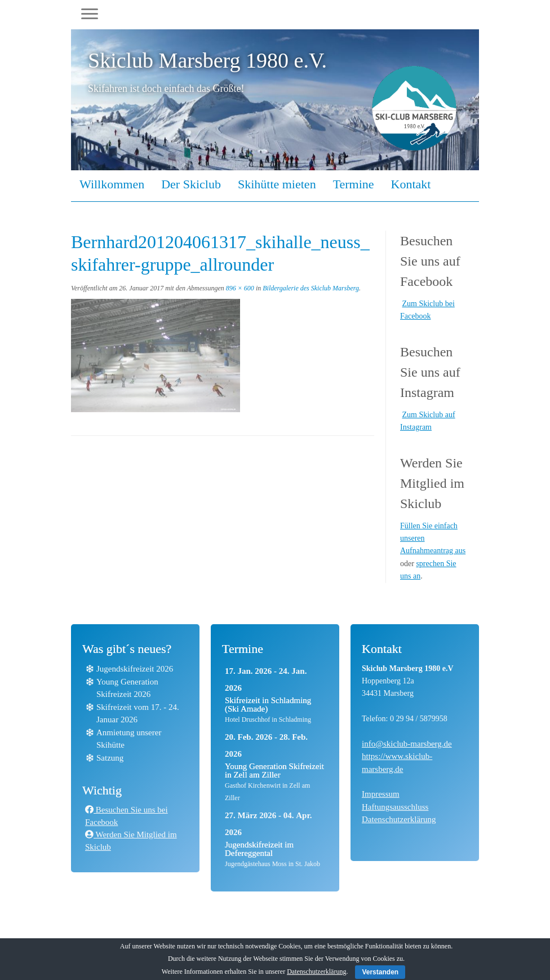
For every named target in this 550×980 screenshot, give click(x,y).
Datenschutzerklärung (399, 819)
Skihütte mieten (277, 184)
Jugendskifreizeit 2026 (135, 669)
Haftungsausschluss (395, 807)
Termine (354, 184)
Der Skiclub (191, 184)
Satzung (110, 758)
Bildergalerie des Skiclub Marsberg (310, 288)
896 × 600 (239, 288)
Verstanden (380, 972)
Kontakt (411, 184)
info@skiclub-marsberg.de (407, 744)
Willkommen (112, 184)
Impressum (381, 794)
